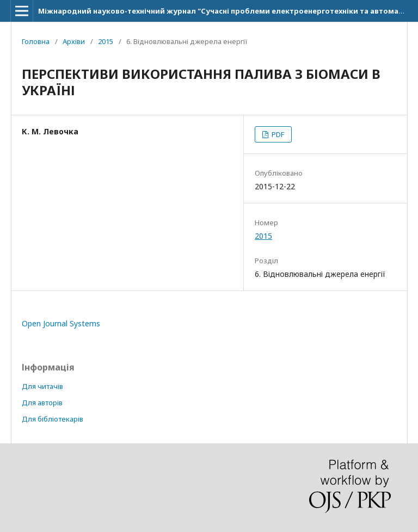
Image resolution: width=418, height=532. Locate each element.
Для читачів (42, 386)
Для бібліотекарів (53, 419)
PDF (277, 134)
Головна (36, 41)
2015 (106, 41)
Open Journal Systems (61, 323)
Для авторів (42, 403)
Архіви (74, 41)
